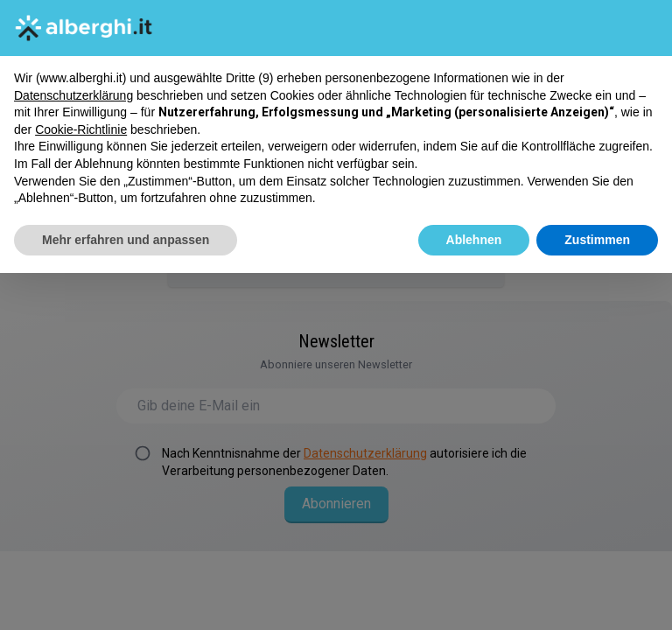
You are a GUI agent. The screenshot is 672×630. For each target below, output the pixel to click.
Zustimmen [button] (597, 240)
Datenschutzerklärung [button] (73, 94)
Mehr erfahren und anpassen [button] (126, 240)
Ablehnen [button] (474, 240)
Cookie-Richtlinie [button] (81, 129)
